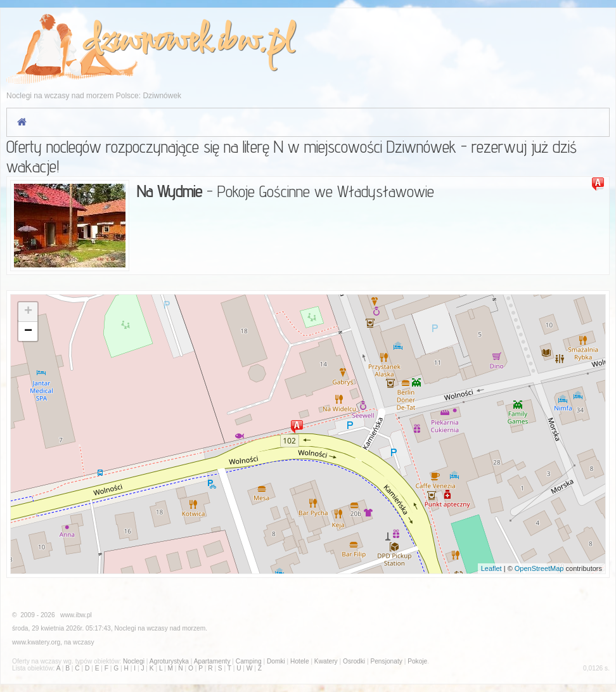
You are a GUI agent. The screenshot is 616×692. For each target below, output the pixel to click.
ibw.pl (254, 42)
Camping (249, 661)
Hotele (299, 661)
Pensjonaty (386, 661)
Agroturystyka (169, 661)
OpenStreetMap (539, 568)
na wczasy (79, 642)
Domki (276, 661)
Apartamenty (212, 661)
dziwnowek (145, 42)
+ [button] (28, 312)
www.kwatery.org (36, 642)
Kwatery (326, 661)
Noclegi (125, 628)
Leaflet (491, 568)
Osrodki (354, 661)
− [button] (28, 331)
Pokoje (417, 661)
